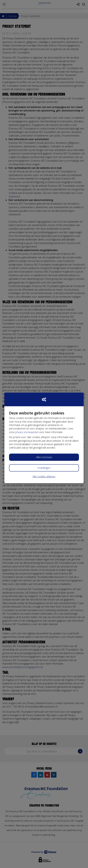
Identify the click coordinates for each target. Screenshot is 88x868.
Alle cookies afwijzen (44, 476)
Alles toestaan (44, 457)
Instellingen (44, 468)
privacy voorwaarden (27, 432)
